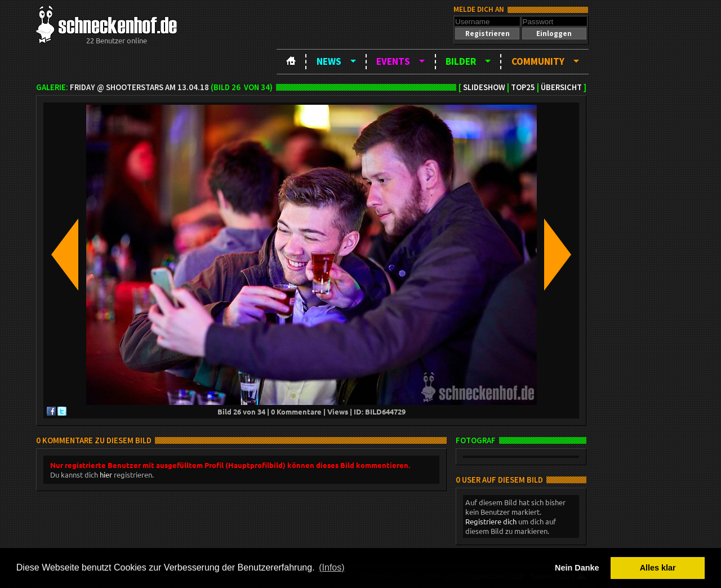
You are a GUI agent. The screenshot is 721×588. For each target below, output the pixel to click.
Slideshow (484, 87)
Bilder (461, 61)
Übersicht (561, 87)
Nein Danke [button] (577, 568)
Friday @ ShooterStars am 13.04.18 (139, 87)
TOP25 (523, 87)
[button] (487, 34)
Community (538, 61)
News (329, 61)
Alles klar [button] (658, 568)
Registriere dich (491, 521)
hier (106, 475)
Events (393, 61)
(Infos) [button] (331, 567)
